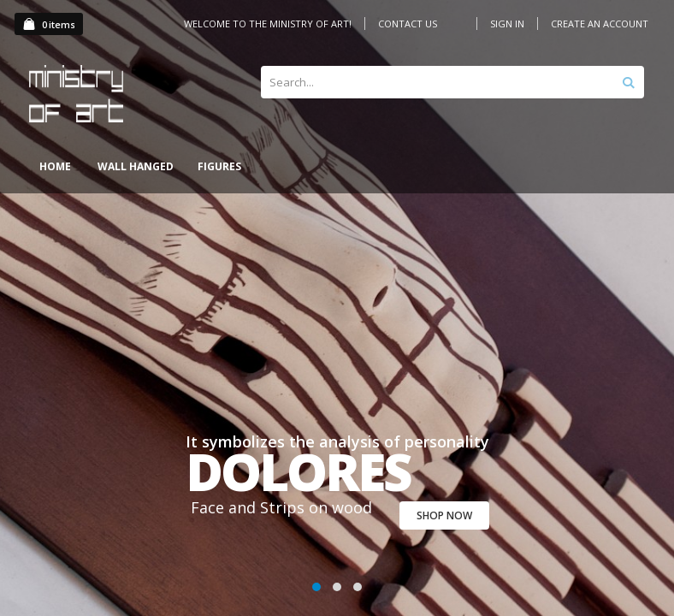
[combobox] (452, 82)
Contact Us (408, 24)
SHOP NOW (444, 515)
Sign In (507, 24)
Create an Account (600, 24)
